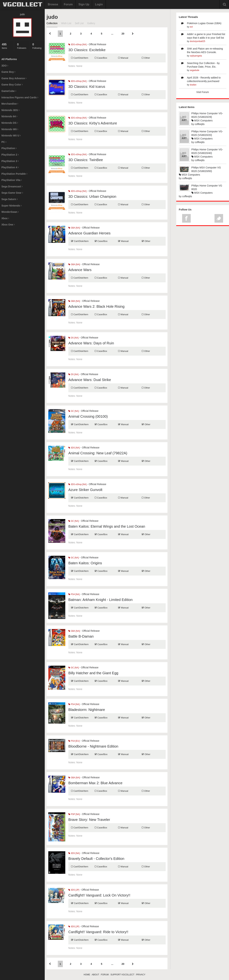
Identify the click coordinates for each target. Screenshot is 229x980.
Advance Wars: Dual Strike (90, 380)
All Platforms (9, 59)
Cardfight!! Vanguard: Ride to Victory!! (98, 932)
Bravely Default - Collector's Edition (96, 859)
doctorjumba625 (198, 41)
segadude (195, 70)
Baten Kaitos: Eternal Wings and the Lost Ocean (107, 526)
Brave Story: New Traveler (89, 820)
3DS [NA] (74, 448)
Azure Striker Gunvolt (85, 490)
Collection (52, 23)
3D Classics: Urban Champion (92, 197)
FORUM (105, 975)
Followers (22, 46)
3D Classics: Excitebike (87, 50)
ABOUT (95, 975)
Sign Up (84, 4)
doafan (193, 85)
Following (38, 46)
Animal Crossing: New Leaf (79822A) (98, 453)
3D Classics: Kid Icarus (87, 87)
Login (99, 4)
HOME (87, 975)
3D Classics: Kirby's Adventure (93, 123)
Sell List (79, 23)
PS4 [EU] (74, 741)
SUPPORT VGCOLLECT (122, 975)
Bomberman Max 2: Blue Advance (95, 783)
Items (7, 46)
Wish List (66, 23)
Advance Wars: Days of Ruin (91, 343)
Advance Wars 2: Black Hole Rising (96, 306)
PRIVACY (141, 975)
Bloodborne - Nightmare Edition (93, 746)
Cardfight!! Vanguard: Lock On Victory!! (99, 895)
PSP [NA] (74, 814)
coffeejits (200, 124)
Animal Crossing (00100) (88, 416)
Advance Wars (80, 270)
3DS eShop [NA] (77, 45)
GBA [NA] (74, 228)
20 (123, 34)
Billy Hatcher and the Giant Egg (93, 673)
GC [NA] (74, 411)
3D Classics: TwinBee (86, 160)
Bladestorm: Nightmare (87, 710)
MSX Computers (202, 121)
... (112, 34)
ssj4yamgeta (196, 56)
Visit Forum (203, 92)
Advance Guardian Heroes (89, 233)
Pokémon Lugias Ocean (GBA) (204, 23)
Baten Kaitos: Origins (85, 563)
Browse (53, 4)
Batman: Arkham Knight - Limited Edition (100, 600)
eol (191, 27)
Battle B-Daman (81, 636)
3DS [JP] (74, 890)
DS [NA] (73, 338)
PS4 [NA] (74, 594)
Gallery (91, 23)
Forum (68, 4)
